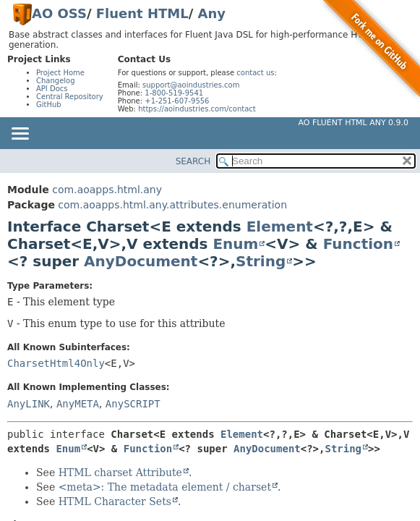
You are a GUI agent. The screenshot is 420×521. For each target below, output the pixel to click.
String (261, 261)
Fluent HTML (142, 13)
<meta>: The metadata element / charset (165, 487)
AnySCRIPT (133, 404)
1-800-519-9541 (174, 93)
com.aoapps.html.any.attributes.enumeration (172, 205)
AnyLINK (29, 404)
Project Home (60, 73)
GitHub (49, 105)
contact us (255, 73)
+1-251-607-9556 (177, 101)
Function (358, 244)
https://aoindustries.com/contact (197, 109)
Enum (235, 244)
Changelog (56, 81)
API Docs (52, 89)
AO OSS (59, 13)
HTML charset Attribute (120, 473)
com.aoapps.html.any (107, 190)
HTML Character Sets (115, 501)
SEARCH (193, 161)
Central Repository (70, 97)
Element (280, 226)
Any (212, 13)
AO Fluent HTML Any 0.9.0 (353, 123)
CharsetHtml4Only (56, 363)
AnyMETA (78, 404)
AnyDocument (141, 261)
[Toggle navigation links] (20, 135)
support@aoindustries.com (191, 85)
